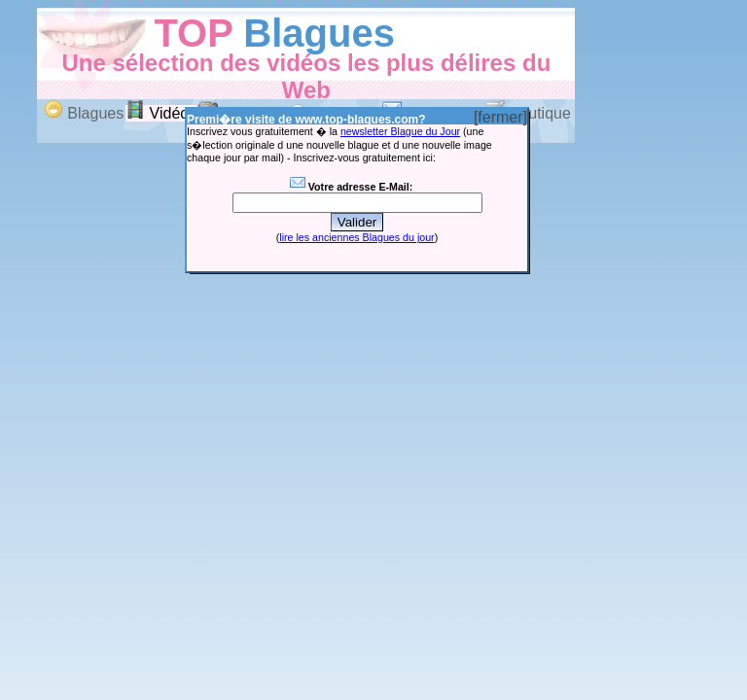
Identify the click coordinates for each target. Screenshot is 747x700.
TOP (193, 33)
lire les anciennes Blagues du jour (356, 237)
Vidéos (161, 113)
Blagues (319, 33)
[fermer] (500, 117)
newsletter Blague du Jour (400, 131)
